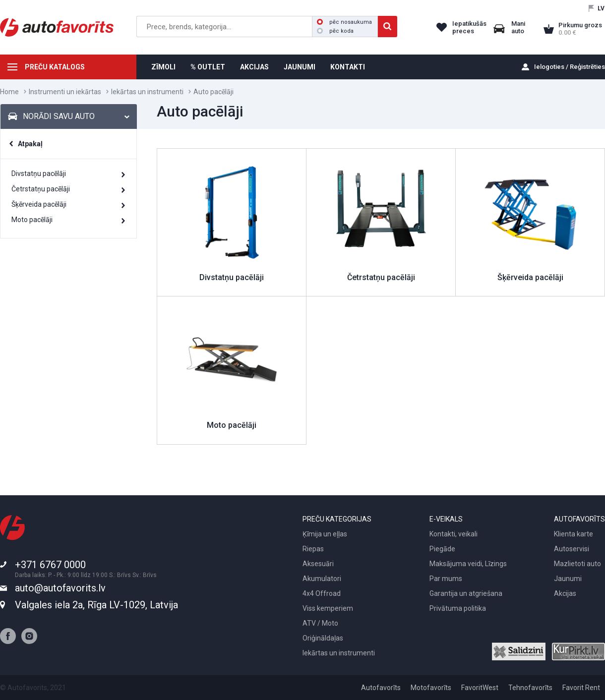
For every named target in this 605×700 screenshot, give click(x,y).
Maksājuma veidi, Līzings (468, 564)
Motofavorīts (431, 688)
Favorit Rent (581, 688)
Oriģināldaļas (323, 638)
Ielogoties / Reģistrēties (570, 67)
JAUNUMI (300, 67)
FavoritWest (480, 688)
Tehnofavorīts (530, 688)
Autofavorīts (381, 688)
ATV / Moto (320, 623)
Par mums (446, 579)
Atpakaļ (30, 144)
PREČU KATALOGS (55, 67)
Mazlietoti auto (577, 564)
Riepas (313, 549)
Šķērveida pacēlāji (39, 204)
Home (9, 92)
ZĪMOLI (163, 67)
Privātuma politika (458, 608)
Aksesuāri (318, 564)
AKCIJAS (254, 67)
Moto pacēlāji (32, 220)
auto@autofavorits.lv (60, 588)
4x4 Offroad (322, 593)
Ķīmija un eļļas (325, 534)
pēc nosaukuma (344, 22)
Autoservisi (572, 549)
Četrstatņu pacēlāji (41, 189)
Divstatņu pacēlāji (39, 174)
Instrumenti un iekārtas (65, 92)
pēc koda (335, 31)
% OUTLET (208, 67)
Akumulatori (322, 579)
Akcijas (565, 593)
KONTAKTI (348, 67)
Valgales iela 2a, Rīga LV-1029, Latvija (96, 605)
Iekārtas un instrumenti (147, 92)
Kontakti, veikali (454, 534)
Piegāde (442, 549)
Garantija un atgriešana (466, 593)
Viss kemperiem (328, 608)
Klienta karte (574, 534)
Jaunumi (568, 579)
